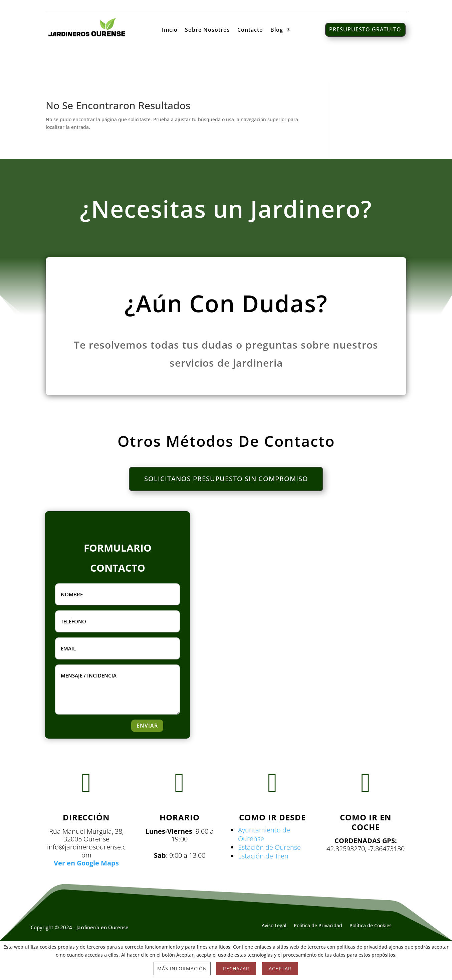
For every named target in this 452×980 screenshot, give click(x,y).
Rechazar (236, 968)
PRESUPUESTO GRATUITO (365, 29)
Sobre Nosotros (207, 30)
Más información (182, 968)
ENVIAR (147, 726)
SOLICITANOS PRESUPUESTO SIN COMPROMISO (226, 479)
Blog (277, 30)
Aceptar (280, 968)
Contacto (250, 30)
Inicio (170, 30)
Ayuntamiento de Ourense (264, 834)
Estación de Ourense (269, 847)
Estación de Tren (263, 856)
